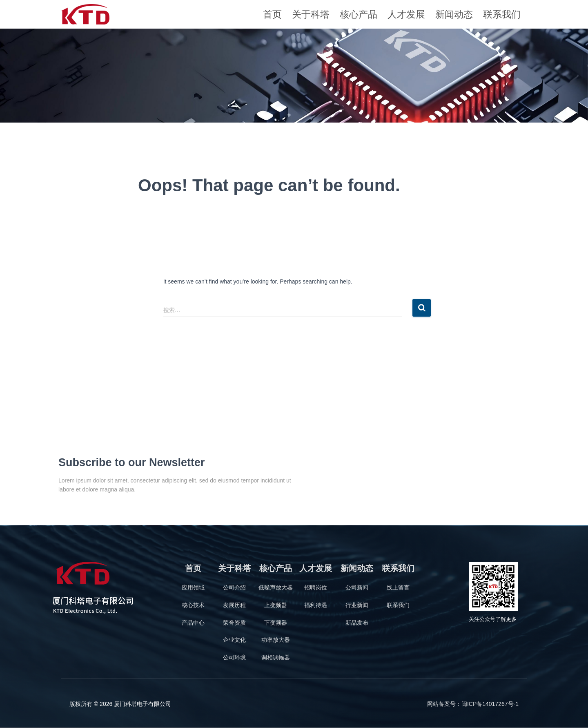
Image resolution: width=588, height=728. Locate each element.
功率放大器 (276, 640)
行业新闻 (357, 605)
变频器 (278, 623)
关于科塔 (311, 14)
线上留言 (398, 587)
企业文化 (234, 640)
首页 (272, 14)
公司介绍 (234, 587)
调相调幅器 (276, 657)
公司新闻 (357, 587)
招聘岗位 (316, 587)
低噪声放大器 (276, 587)
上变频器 (276, 605)
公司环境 (234, 657)
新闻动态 (454, 14)
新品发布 (357, 623)
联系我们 (502, 14)
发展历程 (234, 605)
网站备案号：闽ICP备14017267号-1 (473, 704)
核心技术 (193, 605)
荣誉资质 (234, 623)
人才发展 (406, 14)
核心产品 (359, 14)
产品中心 (193, 623)
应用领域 (193, 587)
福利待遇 (316, 605)
